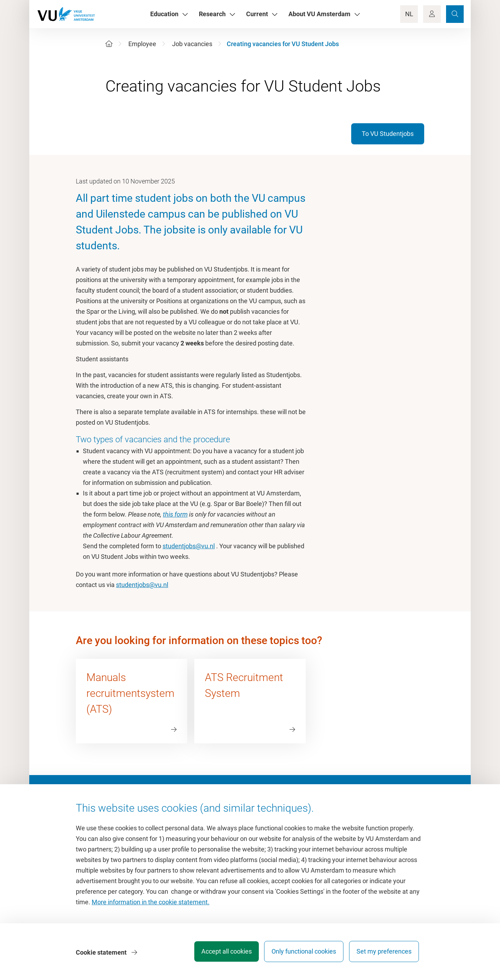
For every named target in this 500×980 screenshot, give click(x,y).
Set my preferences (384, 953)
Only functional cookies (301, 953)
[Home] (109, 44)
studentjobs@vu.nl (189, 546)
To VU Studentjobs (388, 134)
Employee (142, 44)
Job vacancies (192, 44)
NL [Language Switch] (409, 14)
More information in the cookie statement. (151, 904)
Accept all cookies (221, 953)
